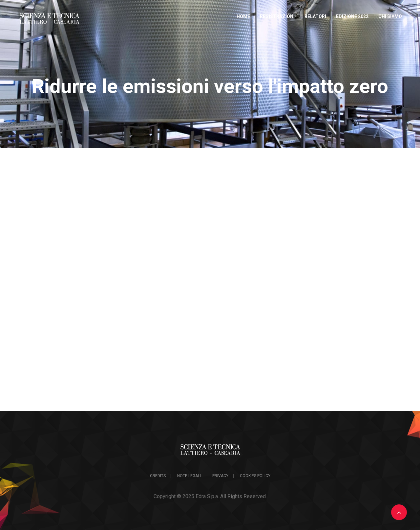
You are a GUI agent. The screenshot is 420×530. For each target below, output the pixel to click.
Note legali (189, 476)
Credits (158, 476)
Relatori (315, 16)
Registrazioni (277, 16)
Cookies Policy (255, 476)
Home (243, 16)
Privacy (220, 476)
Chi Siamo (390, 16)
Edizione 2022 (352, 16)
